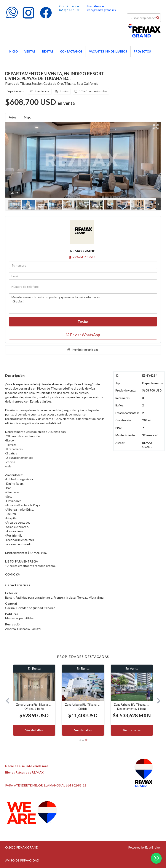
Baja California (88, 83)
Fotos (13, 117)
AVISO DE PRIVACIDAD (22, 860)
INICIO (13, 51)
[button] (6, 700)
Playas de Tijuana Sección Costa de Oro (34, 83)
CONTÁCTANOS (71, 51)
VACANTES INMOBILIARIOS (108, 51)
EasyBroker (153, 847)
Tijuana (70, 83)
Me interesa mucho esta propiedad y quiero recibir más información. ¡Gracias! (83, 304)
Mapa (28, 117)
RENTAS (48, 51)
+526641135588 (84, 257)
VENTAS (30, 51)
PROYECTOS (142, 51)
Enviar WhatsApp (83, 335)
